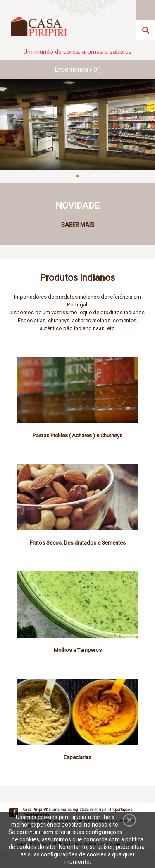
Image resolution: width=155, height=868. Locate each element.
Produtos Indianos (77, 278)
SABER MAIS (78, 225)
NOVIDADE (77, 206)
